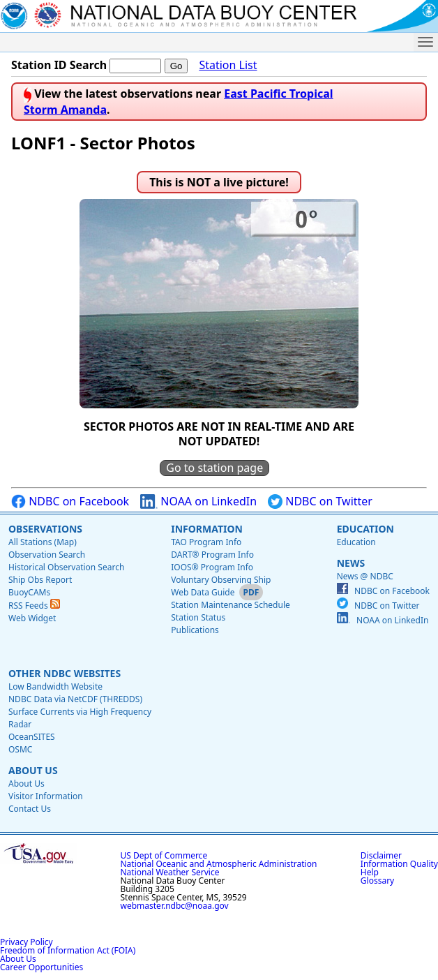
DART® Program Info (212, 555)
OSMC (20, 749)
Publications (195, 630)
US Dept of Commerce (164, 855)
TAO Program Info (206, 542)
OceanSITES (32, 737)
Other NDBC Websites (65, 673)
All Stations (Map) (43, 542)
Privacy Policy (27, 942)
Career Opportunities (41, 967)
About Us (33, 770)
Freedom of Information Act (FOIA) (68, 950)
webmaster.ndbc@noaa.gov (175, 906)
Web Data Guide (203, 592)
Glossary (377, 881)
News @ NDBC (365, 576)
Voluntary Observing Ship (221, 580)
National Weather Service (170, 872)
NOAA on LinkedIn (198, 502)
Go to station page (214, 468)
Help (370, 872)
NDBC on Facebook (70, 502)
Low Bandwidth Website (55, 686)
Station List (228, 65)
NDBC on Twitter (320, 502)
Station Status (198, 617)
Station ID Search (59, 65)
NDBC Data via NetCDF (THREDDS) (75, 699)
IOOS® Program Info (212, 567)
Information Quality (399, 864)
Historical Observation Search (66, 567)
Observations (45, 529)
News (351, 563)
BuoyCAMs (29, 592)
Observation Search (47, 555)
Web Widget (32, 618)
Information (207, 529)
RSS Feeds (34, 606)
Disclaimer (381, 855)
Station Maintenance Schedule (231, 605)
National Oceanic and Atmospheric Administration (219, 864)
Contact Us (30, 809)
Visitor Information (46, 796)
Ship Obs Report (40, 580)
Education (365, 529)
